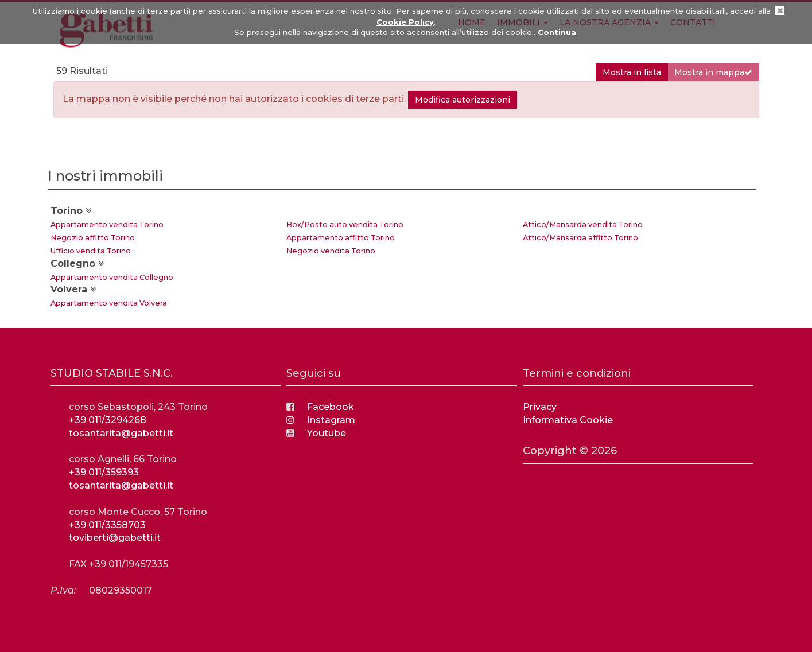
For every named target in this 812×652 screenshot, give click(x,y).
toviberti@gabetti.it (115, 538)
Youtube (316, 433)
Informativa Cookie (568, 420)
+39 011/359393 (104, 472)
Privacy (540, 407)
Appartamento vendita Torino (107, 225)
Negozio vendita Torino (331, 251)
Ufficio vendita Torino (91, 251)
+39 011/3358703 (107, 525)
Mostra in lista (632, 72)
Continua (556, 32)
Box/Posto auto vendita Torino (345, 225)
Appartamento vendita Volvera (109, 303)
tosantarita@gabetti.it (121, 433)
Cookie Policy (405, 22)
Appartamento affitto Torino (341, 238)
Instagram (321, 420)
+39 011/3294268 (108, 420)
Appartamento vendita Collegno (112, 277)
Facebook (320, 407)
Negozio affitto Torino (93, 238)
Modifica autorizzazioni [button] (463, 100)
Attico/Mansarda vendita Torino (583, 225)
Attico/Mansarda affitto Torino (580, 238)
